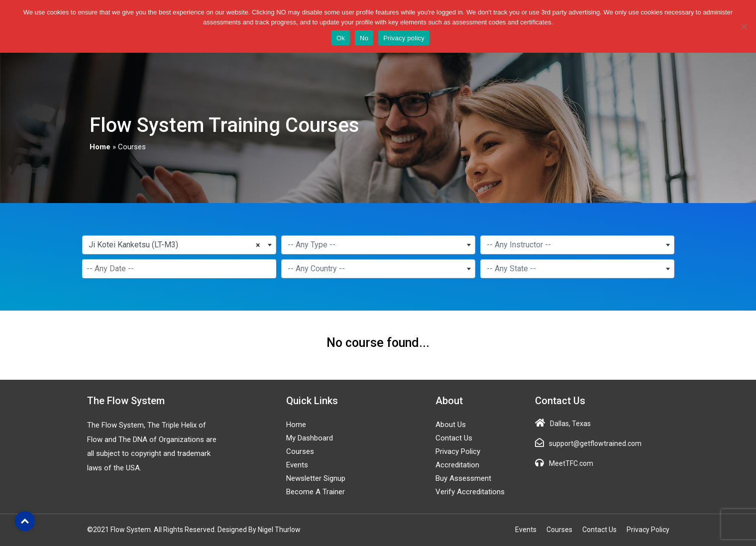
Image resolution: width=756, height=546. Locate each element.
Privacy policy (404, 38)
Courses (300, 451)
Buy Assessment (463, 478)
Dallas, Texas (570, 424)
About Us (451, 425)
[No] (744, 26)
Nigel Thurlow (279, 530)
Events (297, 465)
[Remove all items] (260, 244)
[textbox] (378, 245)
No (364, 38)
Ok (341, 38)
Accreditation (457, 465)
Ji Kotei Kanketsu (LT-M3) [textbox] (133, 245)
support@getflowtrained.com (595, 443)
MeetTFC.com (571, 463)
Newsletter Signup (316, 478)
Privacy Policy (458, 451)
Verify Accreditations (470, 492)
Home (100, 147)
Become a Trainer (316, 492)
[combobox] (179, 245)
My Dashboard (310, 438)
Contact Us (454, 438)
